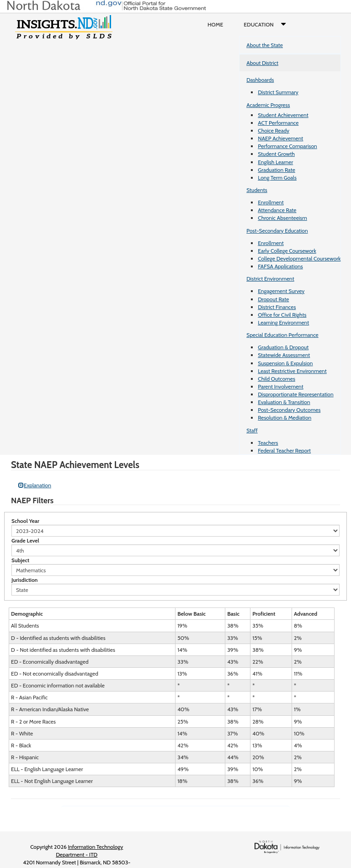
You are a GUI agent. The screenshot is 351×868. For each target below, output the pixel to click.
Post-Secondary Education (277, 231)
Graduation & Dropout (283, 347)
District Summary (278, 92)
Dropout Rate (273, 299)
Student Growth (276, 154)
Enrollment (271, 202)
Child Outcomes (277, 379)
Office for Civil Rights (282, 315)
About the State (265, 45)
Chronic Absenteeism (282, 218)
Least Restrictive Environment (292, 371)
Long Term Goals (277, 178)
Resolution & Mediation (285, 418)
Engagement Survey (281, 291)
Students (257, 190)
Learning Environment (283, 322)
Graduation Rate (277, 170)
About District (262, 63)
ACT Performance (278, 123)
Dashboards (260, 80)
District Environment (270, 279)
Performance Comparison (287, 146)
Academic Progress (268, 105)
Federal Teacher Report (284, 450)
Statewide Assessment (284, 355)
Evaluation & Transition (284, 402)
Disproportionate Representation (295, 394)
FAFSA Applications (280, 266)
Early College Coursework (287, 251)
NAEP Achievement (280, 138)
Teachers (268, 443)
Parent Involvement (281, 386)
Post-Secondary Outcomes (289, 410)
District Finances (277, 307)
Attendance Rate (277, 210)
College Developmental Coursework (299, 258)
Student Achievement (283, 115)
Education (267, 25)
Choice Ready (274, 130)
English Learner (275, 162)
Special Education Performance (282, 335)
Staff (252, 430)
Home (215, 24)
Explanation (35, 485)
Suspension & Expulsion (285, 363)
